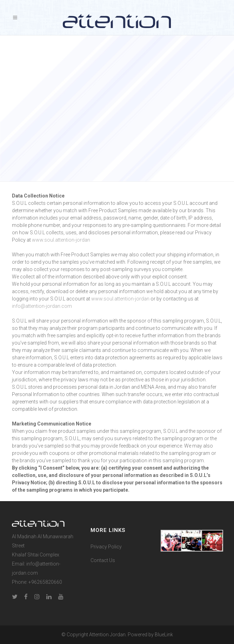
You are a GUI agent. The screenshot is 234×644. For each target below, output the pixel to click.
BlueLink (164, 635)
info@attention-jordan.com (42, 306)
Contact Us (103, 560)
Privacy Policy (106, 547)
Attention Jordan (107, 635)
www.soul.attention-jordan (61, 240)
